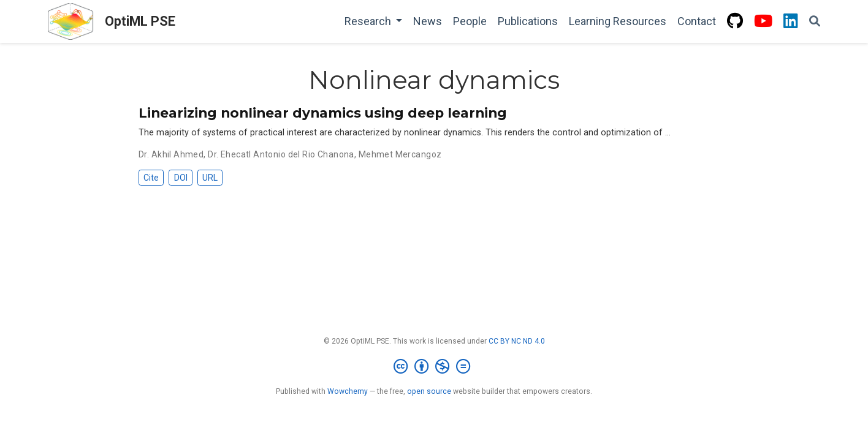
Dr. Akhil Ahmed (171, 154)
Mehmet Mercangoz (400, 154)
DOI (181, 178)
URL (210, 178)
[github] (735, 22)
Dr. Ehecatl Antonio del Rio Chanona (281, 154)
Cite (151, 178)
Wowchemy (348, 391)
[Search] (815, 22)
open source (429, 391)
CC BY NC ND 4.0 (517, 341)
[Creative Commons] (434, 367)
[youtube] (763, 22)
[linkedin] (791, 22)
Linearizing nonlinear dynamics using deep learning (323, 113)
